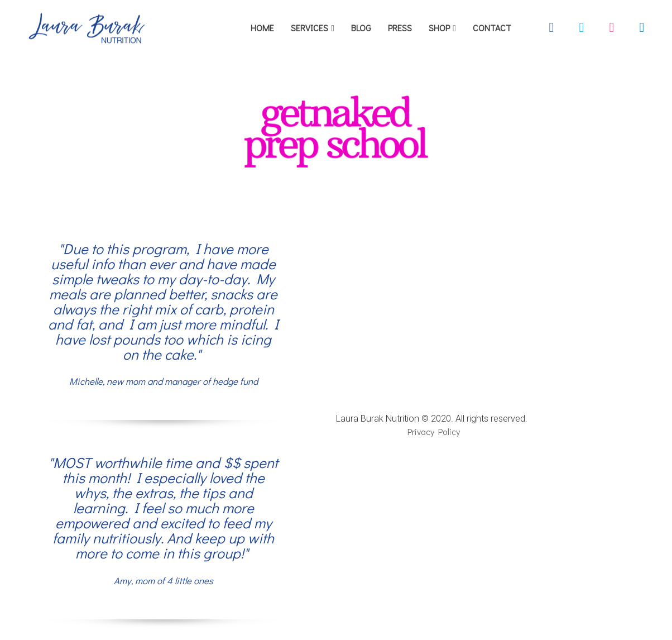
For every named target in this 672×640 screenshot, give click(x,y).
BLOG (361, 28)
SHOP (439, 28)
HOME (262, 28)
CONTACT (492, 28)
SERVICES (309, 28)
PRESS (400, 28)
